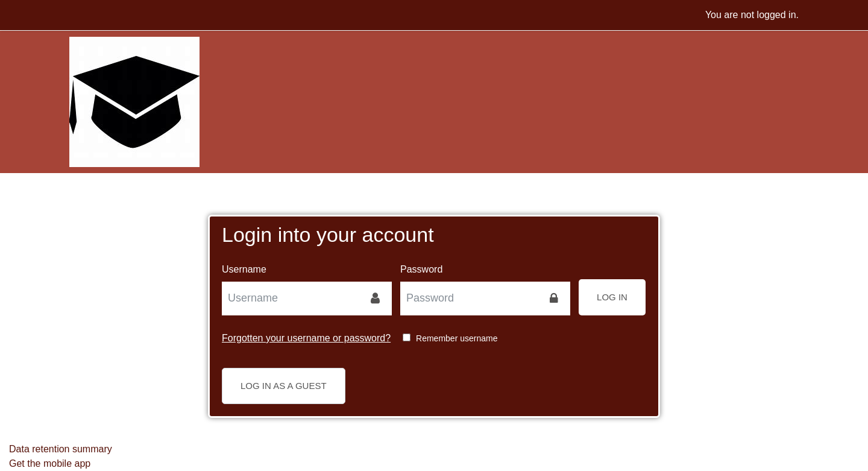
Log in (612, 297)
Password (421, 269)
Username (244, 269)
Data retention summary (61, 449)
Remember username (457, 338)
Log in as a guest (284, 386)
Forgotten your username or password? (306, 338)
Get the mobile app (50, 463)
